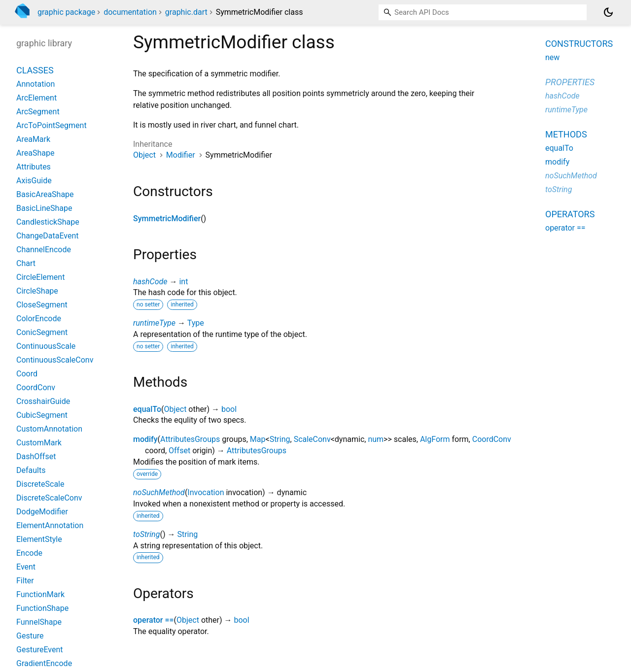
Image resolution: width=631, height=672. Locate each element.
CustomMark (39, 443)
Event (26, 567)
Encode (29, 553)
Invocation (206, 492)
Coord (27, 374)
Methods (566, 134)
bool (229, 409)
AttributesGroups (190, 439)
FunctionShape (42, 608)
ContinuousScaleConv (55, 360)
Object (144, 155)
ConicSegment (42, 332)
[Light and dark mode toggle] (608, 12)
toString (146, 534)
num (376, 439)
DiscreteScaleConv (49, 498)
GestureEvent (40, 650)
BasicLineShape (44, 208)
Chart (26, 263)
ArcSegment (38, 112)
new (552, 57)
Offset (179, 451)
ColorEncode (39, 319)
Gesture (30, 636)
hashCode (150, 282)
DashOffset (36, 456)
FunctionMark (40, 594)
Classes (35, 70)
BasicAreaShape (45, 194)
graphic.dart (186, 12)
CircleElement (40, 277)
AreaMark (33, 139)
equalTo (147, 409)
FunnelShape (39, 622)
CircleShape (37, 291)
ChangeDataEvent (47, 236)
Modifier (181, 155)
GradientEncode (44, 663)
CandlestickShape (48, 222)
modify (145, 439)
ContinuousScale (46, 346)
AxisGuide (34, 181)
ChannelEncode (44, 250)
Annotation (35, 84)
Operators (570, 214)
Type (196, 323)
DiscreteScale (40, 484)
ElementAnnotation (50, 525)
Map (258, 439)
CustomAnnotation (49, 429)
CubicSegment (42, 415)
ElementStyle (39, 539)
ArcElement (36, 98)
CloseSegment (42, 305)
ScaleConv (312, 439)
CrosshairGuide (43, 401)
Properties (570, 82)
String (280, 439)
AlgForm (435, 439)
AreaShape (35, 153)
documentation (130, 12)
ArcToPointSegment (52, 125)
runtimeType (154, 323)
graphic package (66, 12)
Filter (25, 581)
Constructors (579, 44)
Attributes (34, 167)
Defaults (31, 470)
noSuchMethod (159, 492)
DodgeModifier (42, 512)
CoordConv (492, 439)
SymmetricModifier (167, 218)
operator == (154, 620)
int (183, 282)
